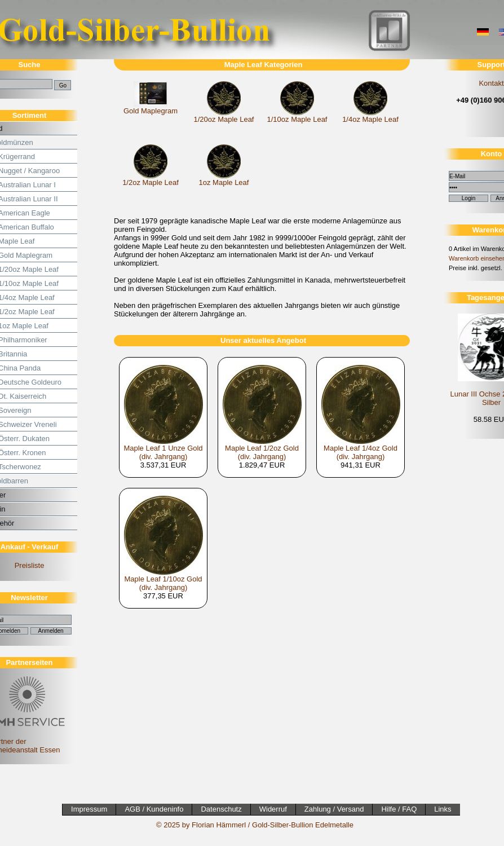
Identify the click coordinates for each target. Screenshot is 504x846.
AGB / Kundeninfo (154, 809)
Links (443, 809)
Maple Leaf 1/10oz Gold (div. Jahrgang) (163, 583)
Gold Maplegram (151, 111)
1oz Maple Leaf (224, 182)
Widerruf (273, 809)
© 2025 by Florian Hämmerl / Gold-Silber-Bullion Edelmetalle (255, 825)
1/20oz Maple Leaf (224, 119)
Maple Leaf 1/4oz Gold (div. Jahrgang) (361, 452)
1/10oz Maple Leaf (297, 119)
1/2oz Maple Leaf (151, 182)
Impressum (89, 809)
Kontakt (491, 83)
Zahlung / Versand (334, 809)
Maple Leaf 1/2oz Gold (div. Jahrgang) (262, 452)
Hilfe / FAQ (399, 809)
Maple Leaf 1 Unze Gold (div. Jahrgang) (163, 452)
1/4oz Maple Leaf (370, 119)
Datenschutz (221, 809)
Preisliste (30, 565)
